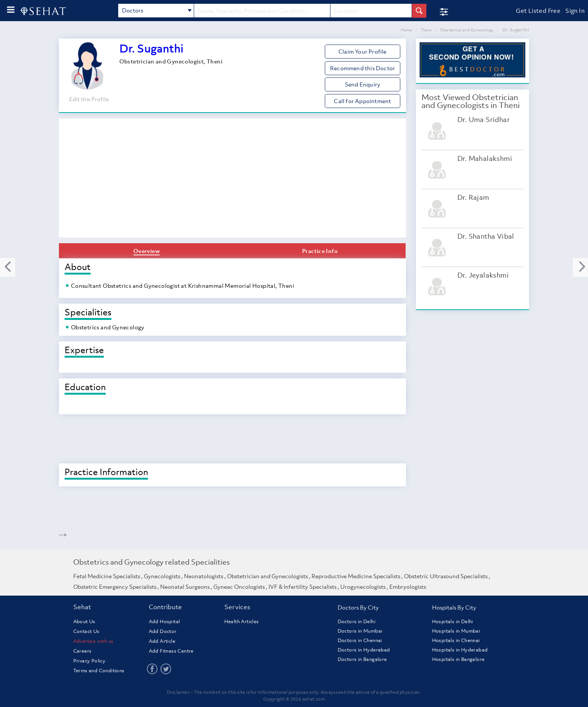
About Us (84, 621)
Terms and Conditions (99, 671)
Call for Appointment (362, 101)
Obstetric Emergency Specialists (115, 587)
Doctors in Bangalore (362, 659)
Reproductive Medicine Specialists (356, 576)
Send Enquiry (363, 84)
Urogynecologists (363, 587)
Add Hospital (164, 621)
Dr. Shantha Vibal (486, 236)
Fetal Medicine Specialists (107, 576)
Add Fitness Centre (171, 651)
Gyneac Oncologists (239, 587)
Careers (83, 651)
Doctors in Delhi (357, 621)
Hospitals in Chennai (456, 640)
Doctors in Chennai (360, 640)
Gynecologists (162, 576)
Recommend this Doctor (363, 68)
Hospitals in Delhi (453, 621)
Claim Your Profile (363, 51)
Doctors (157, 11)
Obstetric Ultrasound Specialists (446, 576)
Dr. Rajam (473, 197)
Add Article (162, 641)
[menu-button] (11, 10)
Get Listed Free (538, 11)
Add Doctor (163, 631)
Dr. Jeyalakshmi (483, 275)
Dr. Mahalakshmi (485, 158)
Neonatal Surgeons (185, 587)
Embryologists (408, 587)
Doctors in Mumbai (360, 631)
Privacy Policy (90, 661)
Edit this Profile (89, 99)
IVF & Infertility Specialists (302, 587)
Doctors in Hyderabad (364, 650)
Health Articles (242, 621)
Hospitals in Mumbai (456, 631)
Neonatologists (204, 576)
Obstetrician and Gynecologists (267, 576)
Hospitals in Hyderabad (460, 650)
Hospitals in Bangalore (458, 659)
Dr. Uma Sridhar (484, 120)
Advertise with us (93, 641)
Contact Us (86, 631)
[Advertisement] (232, 181)
